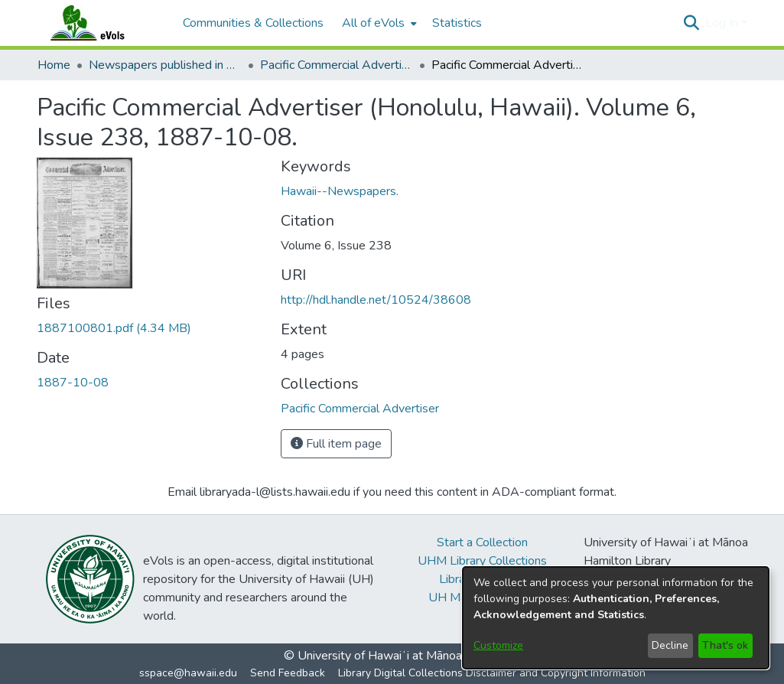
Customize (498, 645)
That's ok (725, 645)
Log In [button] (723, 23)
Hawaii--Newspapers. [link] (340, 191)
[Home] (102, 23)
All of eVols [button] (373, 23)
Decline (670, 645)
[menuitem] (378, 23)
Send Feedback (288, 673)
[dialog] (616, 618)
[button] (692, 23)
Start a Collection (482, 542)
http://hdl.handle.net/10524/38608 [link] (376, 300)
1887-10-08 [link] (73, 383)
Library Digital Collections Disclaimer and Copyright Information (492, 673)
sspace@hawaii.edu (188, 673)
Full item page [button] (336, 444)
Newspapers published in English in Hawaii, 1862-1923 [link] (165, 65)
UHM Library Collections (482, 561)
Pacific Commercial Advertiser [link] (337, 65)
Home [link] (54, 65)
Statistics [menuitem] (457, 23)
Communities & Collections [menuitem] (253, 23)
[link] (114, 328)
